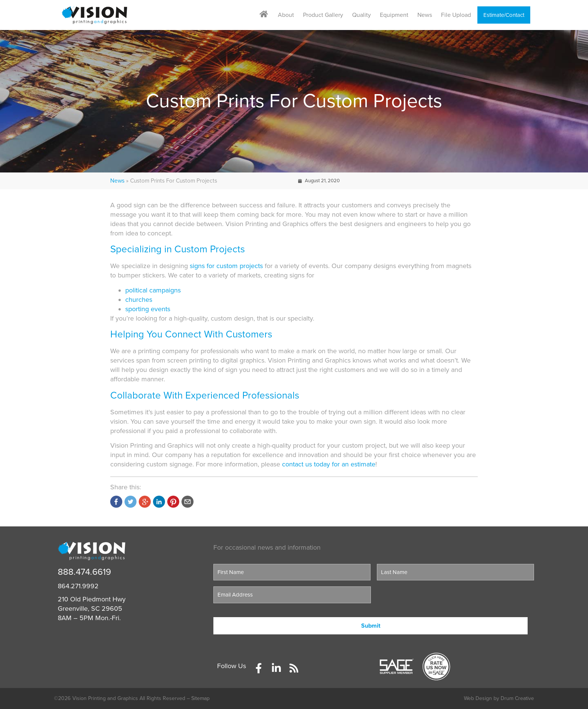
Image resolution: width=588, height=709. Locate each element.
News (425, 15)
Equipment (394, 15)
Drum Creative (517, 698)
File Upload (456, 15)
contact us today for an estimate (329, 464)
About (286, 15)
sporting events (148, 309)
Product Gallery (323, 15)
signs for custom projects (226, 266)
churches (139, 300)
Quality (361, 15)
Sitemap (200, 698)
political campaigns (153, 290)
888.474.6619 (84, 572)
